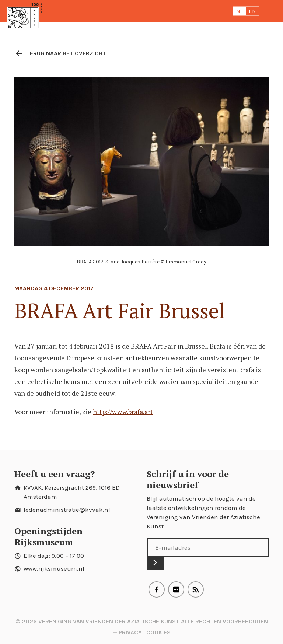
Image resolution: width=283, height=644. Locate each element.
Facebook (157, 589)
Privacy (130, 632)
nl (240, 11)
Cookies (158, 632)
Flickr (176, 589)
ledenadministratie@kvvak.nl (67, 510)
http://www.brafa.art (123, 412)
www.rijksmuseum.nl (54, 568)
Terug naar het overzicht (60, 53)
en (252, 11)
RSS (196, 589)
